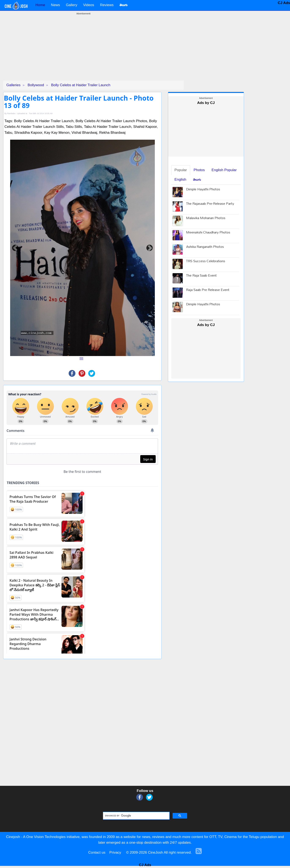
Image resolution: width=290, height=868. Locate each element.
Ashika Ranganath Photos (205, 247)
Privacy (115, 852)
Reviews (107, 5)
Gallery (72, 5)
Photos (199, 170)
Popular (181, 170)
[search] (136, 816)
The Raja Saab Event (201, 276)
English (180, 179)
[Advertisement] (83, 51)
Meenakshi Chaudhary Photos (208, 233)
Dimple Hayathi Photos (203, 190)
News (55, 5)
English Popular (224, 170)
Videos (89, 5)
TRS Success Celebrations (206, 261)
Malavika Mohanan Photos (206, 218)
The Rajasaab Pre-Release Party (210, 204)
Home (40, 5)
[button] (15, 248)
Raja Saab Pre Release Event (208, 290)
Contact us (97, 852)
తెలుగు (197, 179)
